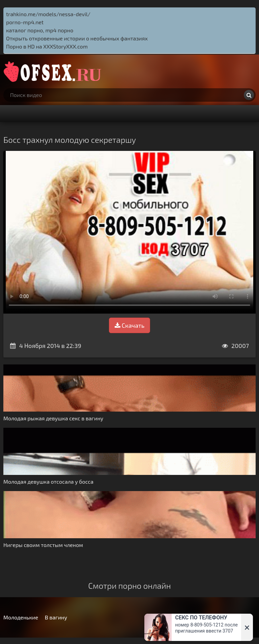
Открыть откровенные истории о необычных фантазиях (77, 38)
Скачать (129, 325)
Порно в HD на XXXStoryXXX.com (47, 46)
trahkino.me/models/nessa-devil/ (48, 14)
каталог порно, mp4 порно (40, 30)
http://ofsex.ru (54, 71)
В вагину (56, 617)
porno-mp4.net (25, 22)
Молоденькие (21, 617)
